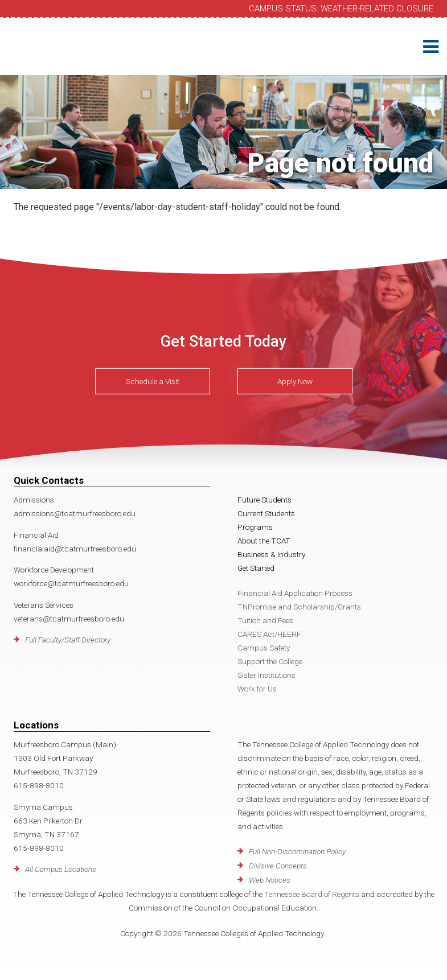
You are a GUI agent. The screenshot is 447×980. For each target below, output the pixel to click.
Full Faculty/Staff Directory (68, 640)
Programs (255, 527)
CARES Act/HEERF (269, 634)
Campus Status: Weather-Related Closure (341, 9)
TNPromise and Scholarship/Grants (299, 607)
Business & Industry (271, 554)
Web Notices (270, 880)
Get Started (256, 568)
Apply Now (295, 381)
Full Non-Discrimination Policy (297, 851)
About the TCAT (264, 541)
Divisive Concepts (278, 866)
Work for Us (257, 689)
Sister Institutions (266, 675)
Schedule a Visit (153, 381)
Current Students (266, 513)
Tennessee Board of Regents (312, 894)
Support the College (270, 661)
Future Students (264, 500)
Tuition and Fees (265, 620)
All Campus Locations (61, 869)
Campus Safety (264, 648)
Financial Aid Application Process (295, 593)
